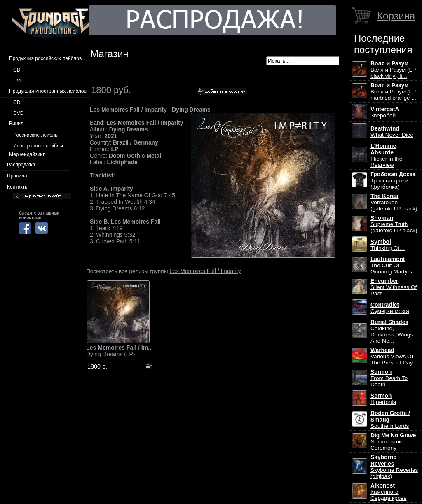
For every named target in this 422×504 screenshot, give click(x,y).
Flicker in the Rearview (386, 155)
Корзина (396, 16)
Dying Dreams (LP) (120, 351)
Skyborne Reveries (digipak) (394, 467)
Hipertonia (383, 399)
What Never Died (392, 132)
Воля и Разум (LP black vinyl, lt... (393, 70)
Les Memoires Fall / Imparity (205, 271)
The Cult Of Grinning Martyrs (391, 265)
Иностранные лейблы (38, 146)
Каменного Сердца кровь (388, 492)
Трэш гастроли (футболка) (393, 181)
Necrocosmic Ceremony (393, 442)
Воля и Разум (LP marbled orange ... (393, 92)
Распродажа (21, 165)
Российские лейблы (36, 135)
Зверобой (385, 112)
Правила (17, 176)
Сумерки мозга (390, 308)
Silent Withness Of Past (394, 287)
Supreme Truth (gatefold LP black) (394, 224)
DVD (18, 81)
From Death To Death (389, 378)
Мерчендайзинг (27, 154)
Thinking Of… (388, 245)
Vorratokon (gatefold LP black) (394, 202)
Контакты (18, 187)
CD (17, 70)
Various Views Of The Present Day (392, 356)
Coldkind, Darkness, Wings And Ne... (392, 331)
